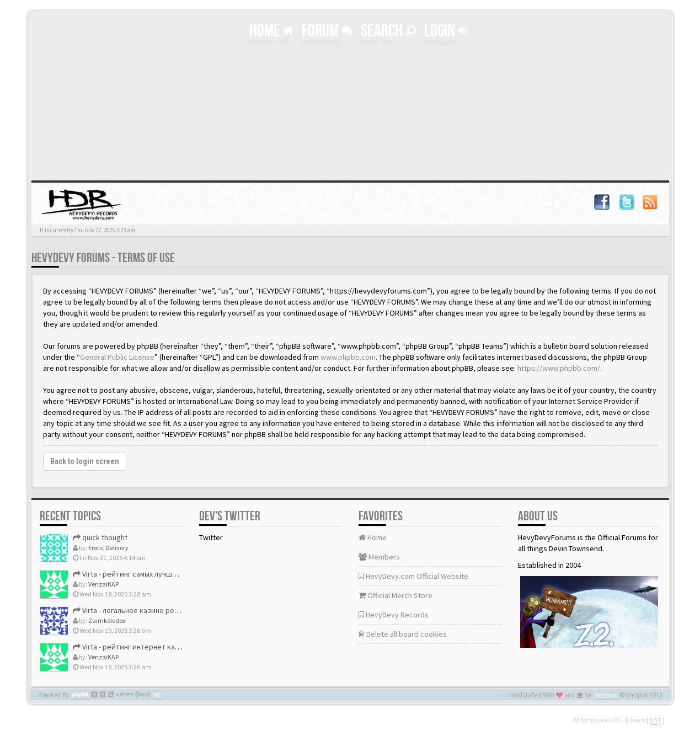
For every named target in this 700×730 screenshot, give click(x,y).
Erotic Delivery (108, 548)
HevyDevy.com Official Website (413, 576)
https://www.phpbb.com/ (559, 368)
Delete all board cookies (403, 634)
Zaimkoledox (107, 620)
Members (379, 557)
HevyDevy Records (394, 615)
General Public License (117, 357)
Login (446, 31)
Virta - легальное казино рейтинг (133, 610)
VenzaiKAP (103, 584)
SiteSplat (606, 696)
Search (388, 31)
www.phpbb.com (348, 357)
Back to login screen (85, 461)
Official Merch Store (396, 595)
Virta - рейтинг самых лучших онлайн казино (152, 574)
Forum (327, 31)
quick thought (100, 537)
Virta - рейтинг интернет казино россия (145, 647)
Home (271, 31)
